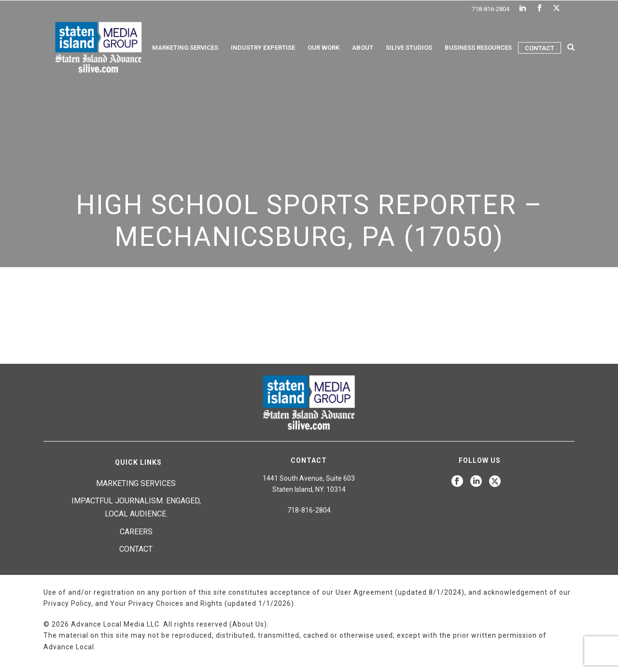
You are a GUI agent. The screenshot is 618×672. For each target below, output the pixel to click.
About (363, 48)
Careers (136, 532)
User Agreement (364, 592)
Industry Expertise (263, 48)
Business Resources (478, 48)
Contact (540, 48)
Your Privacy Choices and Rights (166, 603)
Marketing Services (185, 48)
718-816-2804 (491, 9)
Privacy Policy (67, 603)
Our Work (323, 48)
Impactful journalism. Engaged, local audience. (136, 507)
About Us (248, 624)
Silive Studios (409, 48)
